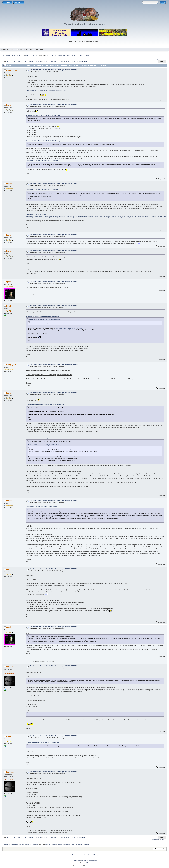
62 (78, 62)
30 (27, 62)
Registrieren (19, 2)
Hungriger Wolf (13, 70)
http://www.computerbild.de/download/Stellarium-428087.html (46, 91)
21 (10, 62)
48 (61, 62)
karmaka (10, 666)
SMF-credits (77, 861)
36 (38, 62)
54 (72, 62)
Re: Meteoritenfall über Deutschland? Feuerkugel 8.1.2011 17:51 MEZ (54, 70)
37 (40, 62)
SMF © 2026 (84, 861)
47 (59, 62)
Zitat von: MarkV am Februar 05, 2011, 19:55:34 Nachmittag (43, 141)
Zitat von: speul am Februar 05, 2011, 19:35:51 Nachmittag (43, 161)
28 (23, 62)
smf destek (88, 863)
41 (48, 62)
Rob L (9, 306)
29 (25, 62)
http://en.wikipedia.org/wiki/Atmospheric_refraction (69, 328)
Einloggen (7, 2)
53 (71, 62)
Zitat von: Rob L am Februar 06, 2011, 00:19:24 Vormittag (42, 438)
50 (65, 62)
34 (35, 62)
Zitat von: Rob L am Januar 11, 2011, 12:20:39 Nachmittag (43, 316)
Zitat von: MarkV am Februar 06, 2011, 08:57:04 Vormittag (43, 742)
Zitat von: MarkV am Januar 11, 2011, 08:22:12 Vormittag (44, 320)
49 (63, 62)
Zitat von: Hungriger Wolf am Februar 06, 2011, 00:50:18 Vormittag (45, 405)
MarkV (9, 184)
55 (74, 62)
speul (9, 282)
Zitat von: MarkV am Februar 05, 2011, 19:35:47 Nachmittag (43, 115)
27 (22, 62)
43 (52, 62)
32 (31, 62)
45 (56, 62)
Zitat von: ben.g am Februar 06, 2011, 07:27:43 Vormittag (42, 507)
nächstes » (163, 59)
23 (14, 62)
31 (29, 62)
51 (67, 62)
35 (36, 62)
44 (54, 62)
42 (50, 62)
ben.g (9, 105)
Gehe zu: (150, 849)
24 (16, 62)
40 (46, 62)
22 (12, 62)
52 (69, 62)
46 (58, 62)
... (9, 62)
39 (45, 62)
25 (18, 62)
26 (20, 62)
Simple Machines (93, 861)
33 (33, 62)
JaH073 (48, 55)
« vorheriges (156, 59)
